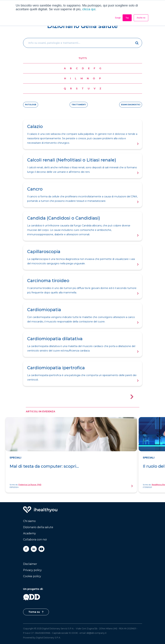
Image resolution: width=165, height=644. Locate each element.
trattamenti (79, 105)
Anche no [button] (141, 18)
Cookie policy (32, 576)
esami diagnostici (131, 105)
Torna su (36, 612)
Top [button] (127, 18)
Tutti (83, 58)
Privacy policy (32, 570)
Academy (29, 533)
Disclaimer (30, 564)
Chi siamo (29, 521)
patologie (31, 105)
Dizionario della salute (38, 527)
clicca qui (89, 9)
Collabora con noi (35, 540)
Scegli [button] (118, 18)
